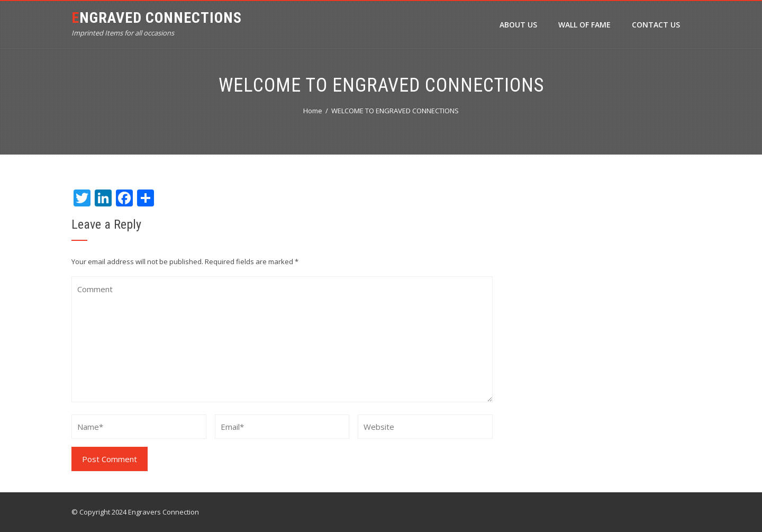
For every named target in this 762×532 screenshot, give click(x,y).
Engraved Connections (157, 18)
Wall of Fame (584, 25)
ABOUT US (518, 25)
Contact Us (656, 25)
